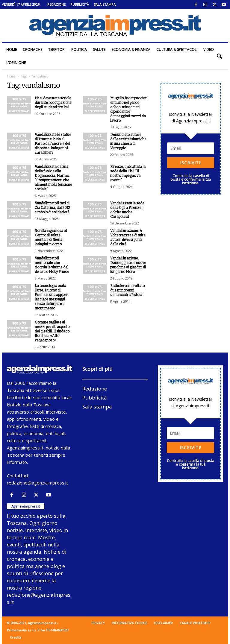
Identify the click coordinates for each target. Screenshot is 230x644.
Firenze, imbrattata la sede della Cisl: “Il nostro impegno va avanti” (128, 173)
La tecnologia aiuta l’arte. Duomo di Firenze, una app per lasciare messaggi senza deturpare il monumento (51, 297)
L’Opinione (16, 63)
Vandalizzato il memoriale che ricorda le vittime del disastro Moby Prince (52, 265)
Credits (16, 637)
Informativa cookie (129, 623)
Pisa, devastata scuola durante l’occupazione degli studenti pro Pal (53, 103)
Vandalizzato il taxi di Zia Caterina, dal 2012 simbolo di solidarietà (52, 208)
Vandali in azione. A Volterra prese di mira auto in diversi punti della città (128, 237)
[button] (219, 56)
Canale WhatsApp (195, 623)
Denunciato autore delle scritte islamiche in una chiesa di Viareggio (128, 141)
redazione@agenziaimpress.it (37, 483)
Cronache (32, 50)
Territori (57, 50)
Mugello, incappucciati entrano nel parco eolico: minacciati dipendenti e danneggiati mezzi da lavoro (129, 109)
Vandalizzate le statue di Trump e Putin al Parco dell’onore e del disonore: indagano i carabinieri (53, 144)
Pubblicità (80, 4)
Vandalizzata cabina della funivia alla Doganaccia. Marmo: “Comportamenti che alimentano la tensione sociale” (53, 178)
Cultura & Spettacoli (177, 50)
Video (209, 50)
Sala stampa (105, 4)
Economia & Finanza (131, 50)
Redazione (56, 4)
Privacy (98, 623)
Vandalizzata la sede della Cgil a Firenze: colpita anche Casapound (127, 210)
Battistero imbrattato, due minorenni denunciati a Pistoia (128, 290)
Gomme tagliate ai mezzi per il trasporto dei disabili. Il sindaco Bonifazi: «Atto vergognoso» (52, 331)
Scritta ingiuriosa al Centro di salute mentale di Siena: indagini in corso (51, 237)
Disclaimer (163, 623)
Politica (79, 50)
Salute (99, 50)
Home (12, 50)
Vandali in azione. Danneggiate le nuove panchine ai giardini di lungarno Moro (128, 265)
